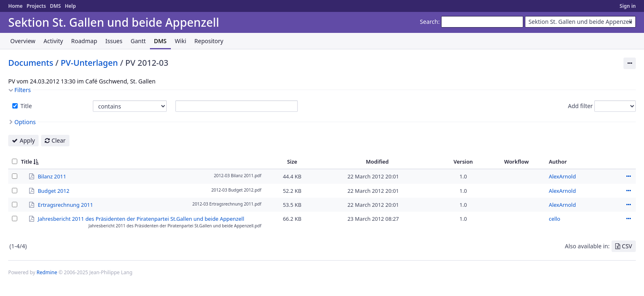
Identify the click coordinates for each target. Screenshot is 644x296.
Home (15, 6)
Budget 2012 (54, 190)
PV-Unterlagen (89, 63)
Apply (27, 140)
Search (429, 22)
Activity (53, 41)
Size (292, 162)
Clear (59, 140)
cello (554, 219)
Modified (377, 162)
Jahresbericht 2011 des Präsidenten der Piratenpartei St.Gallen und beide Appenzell (141, 218)
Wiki (181, 41)
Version (463, 162)
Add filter (581, 106)
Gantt (138, 41)
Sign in (628, 6)
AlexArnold (562, 176)
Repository (209, 41)
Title (25, 106)
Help (70, 6)
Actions (628, 176)
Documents (31, 63)
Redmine (47, 272)
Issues (114, 41)
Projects (36, 6)
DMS (55, 6)
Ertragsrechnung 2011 (66, 204)
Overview (23, 41)
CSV (627, 246)
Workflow (516, 162)
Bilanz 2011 (52, 176)
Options (25, 122)
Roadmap (84, 41)
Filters (23, 90)
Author (558, 162)
